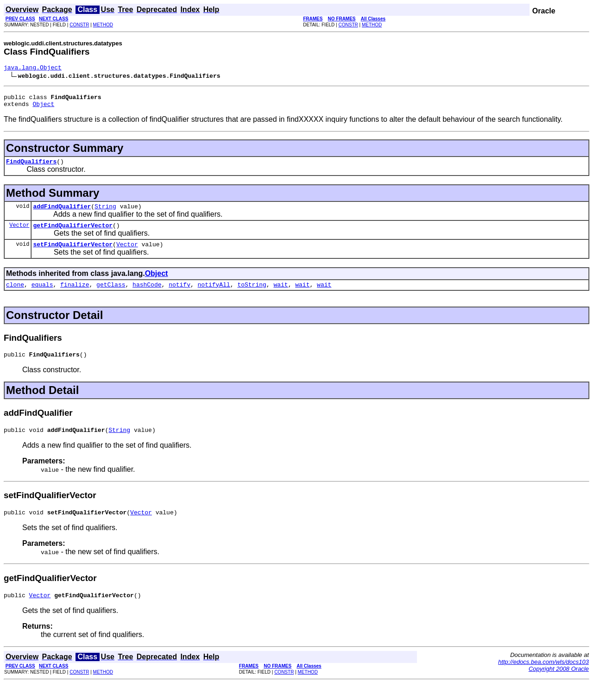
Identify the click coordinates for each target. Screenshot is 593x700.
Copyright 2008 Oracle (559, 685)
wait (281, 295)
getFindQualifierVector (73, 233)
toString (252, 295)
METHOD (103, 25)
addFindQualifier (62, 213)
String (105, 213)
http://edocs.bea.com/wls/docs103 (543, 678)
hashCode (147, 295)
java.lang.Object (33, 69)
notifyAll (214, 295)
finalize (75, 295)
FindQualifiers (31, 167)
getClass (111, 295)
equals (42, 295)
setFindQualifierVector (73, 254)
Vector (19, 233)
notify (180, 295)
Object (43, 108)
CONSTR (79, 25)
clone (15, 295)
